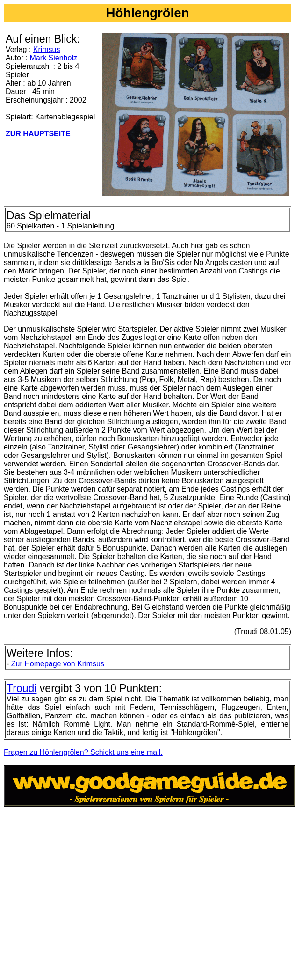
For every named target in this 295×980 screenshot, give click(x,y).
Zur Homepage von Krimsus (58, 664)
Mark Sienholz (54, 58)
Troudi (22, 688)
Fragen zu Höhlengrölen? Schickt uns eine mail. (83, 752)
